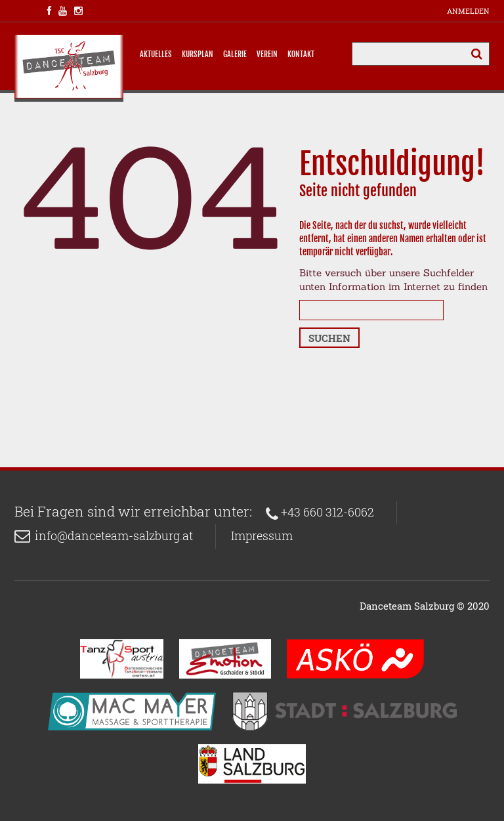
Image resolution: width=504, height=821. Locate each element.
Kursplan (198, 54)
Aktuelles (156, 54)
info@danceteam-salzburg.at (114, 536)
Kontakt (301, 54)
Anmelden (468, 11)
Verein (267, 54)
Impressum (262, 536)
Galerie (235, 54)
